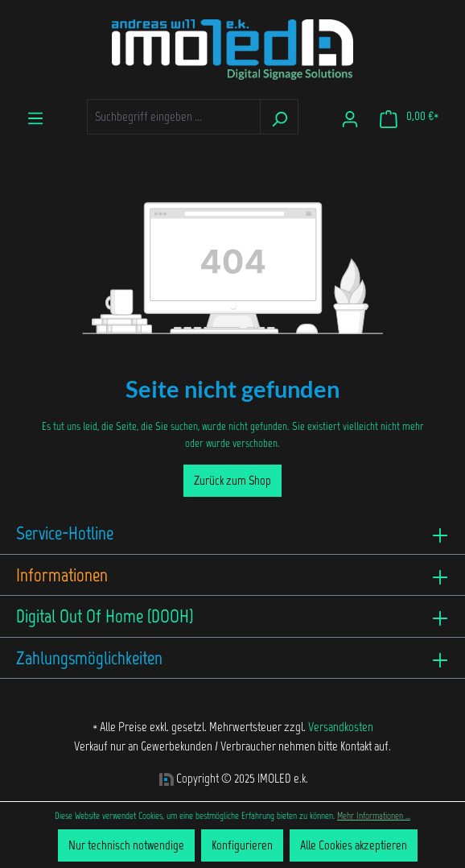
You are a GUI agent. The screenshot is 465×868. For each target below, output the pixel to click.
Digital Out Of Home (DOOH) (105, 616)
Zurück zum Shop (232, 480)
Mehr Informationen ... (374, 816)
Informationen (62, 575)
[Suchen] (279, 117)
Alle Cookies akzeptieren (354, 845)
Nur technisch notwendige (126, 845)
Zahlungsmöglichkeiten (89, 658)
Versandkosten (341, 727)
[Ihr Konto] (350, 116)
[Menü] (35, 116)
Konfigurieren (242, 845)
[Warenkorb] (409, 116)
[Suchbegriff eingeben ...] (174, 117)
